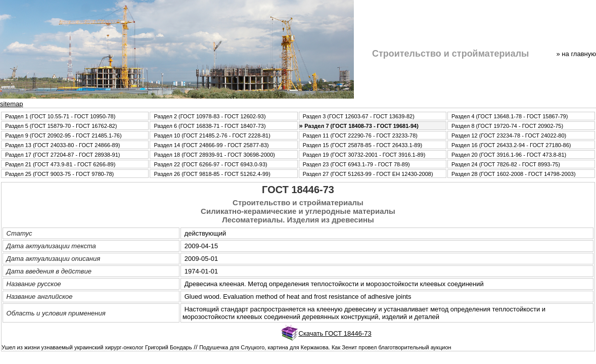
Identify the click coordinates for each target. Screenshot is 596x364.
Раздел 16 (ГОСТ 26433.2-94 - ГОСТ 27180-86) (511, 145)
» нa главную (576, 54)
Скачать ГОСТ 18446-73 (335, 333)
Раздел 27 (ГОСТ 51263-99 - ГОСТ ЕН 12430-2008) (368, 174)
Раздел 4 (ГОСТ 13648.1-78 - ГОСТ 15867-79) (510, 116)
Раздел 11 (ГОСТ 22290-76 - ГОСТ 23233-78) (360, 135)
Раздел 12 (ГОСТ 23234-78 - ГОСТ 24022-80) (509, 135)
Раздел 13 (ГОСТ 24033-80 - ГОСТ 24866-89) (62, 145)
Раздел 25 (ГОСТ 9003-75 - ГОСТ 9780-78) (59, 174)
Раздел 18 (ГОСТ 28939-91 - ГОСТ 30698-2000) (214, 155)
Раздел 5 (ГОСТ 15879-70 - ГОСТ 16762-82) (61, 126)
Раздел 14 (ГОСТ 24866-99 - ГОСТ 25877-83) (211, 145)
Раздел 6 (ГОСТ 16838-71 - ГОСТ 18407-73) (210, 126)
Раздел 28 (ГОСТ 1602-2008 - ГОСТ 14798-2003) (514, 174)
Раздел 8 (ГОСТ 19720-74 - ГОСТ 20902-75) (507, 126)
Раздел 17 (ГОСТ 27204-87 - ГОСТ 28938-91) (62, 155)
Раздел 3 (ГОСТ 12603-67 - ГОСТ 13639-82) (359, 116)
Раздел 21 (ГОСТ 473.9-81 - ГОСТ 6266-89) (60, 164)
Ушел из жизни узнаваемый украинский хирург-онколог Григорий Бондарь (97, 347)
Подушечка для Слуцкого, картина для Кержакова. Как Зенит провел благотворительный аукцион (325, 347)
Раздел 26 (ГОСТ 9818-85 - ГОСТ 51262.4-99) (212, 174)
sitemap (12, 104)
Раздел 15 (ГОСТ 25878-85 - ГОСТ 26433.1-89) (362, 145)
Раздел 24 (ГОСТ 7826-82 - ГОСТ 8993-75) (506, 164)
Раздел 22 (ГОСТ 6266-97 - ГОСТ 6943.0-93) (210, 164)
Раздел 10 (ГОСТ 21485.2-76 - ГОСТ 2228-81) (212, 135)
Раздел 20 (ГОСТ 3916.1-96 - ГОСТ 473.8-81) (509, 155)
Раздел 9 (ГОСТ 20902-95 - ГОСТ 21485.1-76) (63, 135)
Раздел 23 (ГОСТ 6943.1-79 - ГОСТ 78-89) (356, 164)
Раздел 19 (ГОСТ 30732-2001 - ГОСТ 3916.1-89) (364, 155)
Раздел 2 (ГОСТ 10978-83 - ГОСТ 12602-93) (210, 116)
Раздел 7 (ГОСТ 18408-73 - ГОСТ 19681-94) (361, 126)
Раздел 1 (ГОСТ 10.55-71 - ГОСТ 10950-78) (60, 116)
